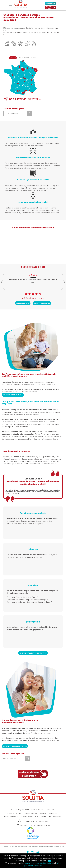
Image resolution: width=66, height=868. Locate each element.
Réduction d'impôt (15, 813)
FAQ (27, 810)
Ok (49, 861)
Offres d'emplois (54, 817)
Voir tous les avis (42, 303)
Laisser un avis (23, 303)
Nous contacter (40, 817)
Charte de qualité (37, 810)
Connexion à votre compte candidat (33, 825)
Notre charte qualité (13, 395)
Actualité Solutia (26, 817)
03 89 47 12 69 (18, 99)
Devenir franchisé (11, 817)
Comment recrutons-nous (15, 746)
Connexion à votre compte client (33, 821)
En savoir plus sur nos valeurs (33, 653)
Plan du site (50, 810)
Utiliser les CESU (30, 813)
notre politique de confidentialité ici (39, 863)
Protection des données (48, 813)
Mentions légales (17, 810)
